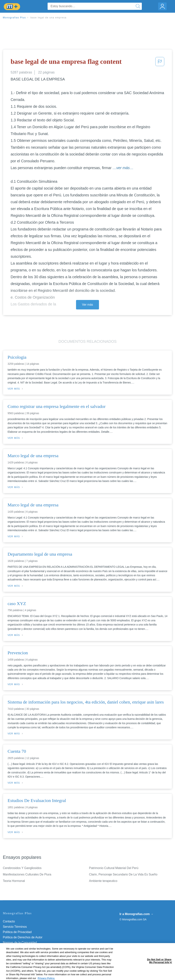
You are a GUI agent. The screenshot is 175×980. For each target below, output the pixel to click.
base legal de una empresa (49, 18)
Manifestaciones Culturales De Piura (27, 874)
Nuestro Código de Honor (20, 948)
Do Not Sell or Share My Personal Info (28, 953)
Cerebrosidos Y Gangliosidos (22, 868)
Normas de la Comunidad (20, 943)
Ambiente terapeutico (103, 881)
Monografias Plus (14, 18)
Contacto (9, 921)
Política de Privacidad (17, 932)
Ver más (88, 305)
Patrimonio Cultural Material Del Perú (114, 868)
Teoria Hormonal (14, 881)
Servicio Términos (15, 927)
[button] (160, 63)
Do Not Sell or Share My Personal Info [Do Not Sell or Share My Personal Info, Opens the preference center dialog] (159, 975)
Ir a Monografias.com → (136, 914)
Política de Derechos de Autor (23, 937)
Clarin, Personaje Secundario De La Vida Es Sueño (123, 874)
